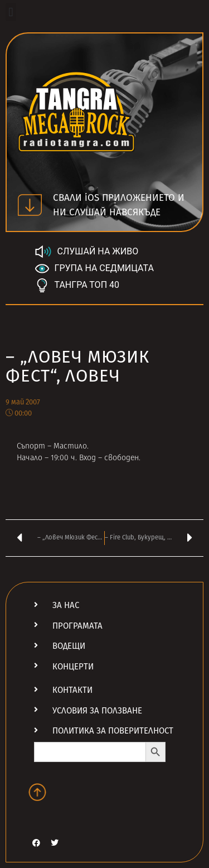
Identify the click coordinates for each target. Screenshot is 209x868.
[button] (11, 12)
